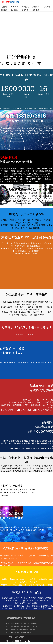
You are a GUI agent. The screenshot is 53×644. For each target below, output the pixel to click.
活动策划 (15, 10)
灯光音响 (4, 7)
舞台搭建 (25, 7)
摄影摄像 (4, 10)
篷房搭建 (46, 7)
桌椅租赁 (36, 7)
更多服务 (36, 10)
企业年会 (25, 10)
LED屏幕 (15, 7)
